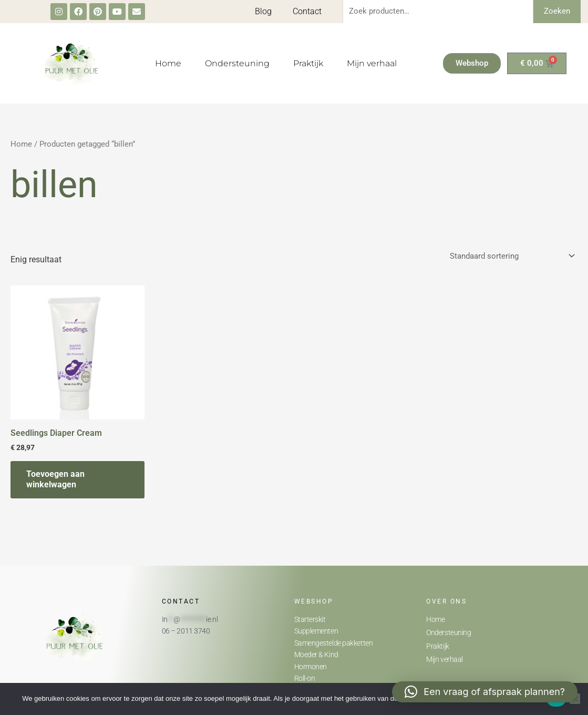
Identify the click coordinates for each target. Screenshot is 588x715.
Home (168, 63)
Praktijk (308, 63)
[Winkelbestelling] (512, 256)
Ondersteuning (237, 63)
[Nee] (575, 699)
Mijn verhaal (372, 63)
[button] (485, 692)
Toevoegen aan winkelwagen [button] (55, 479)
